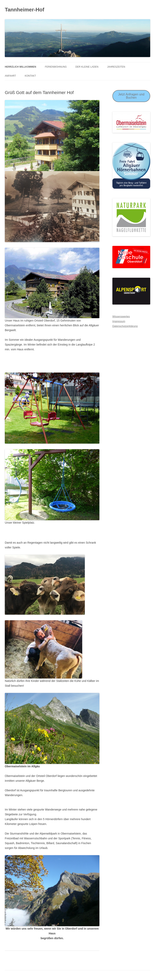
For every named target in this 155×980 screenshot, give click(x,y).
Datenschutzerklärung (125, 326)
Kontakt (30, 76)
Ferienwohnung (56, 67)
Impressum (119, 321)
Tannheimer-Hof (24, 10)
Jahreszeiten (116, 67)
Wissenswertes (121, 316)
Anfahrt (10, 76)
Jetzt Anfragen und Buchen (131, 96)
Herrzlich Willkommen (20, 67)
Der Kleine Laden (87, 67)
